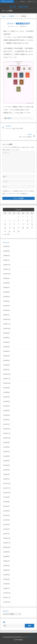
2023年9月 (6, 388)
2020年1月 (6, 588)
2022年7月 (6, 452)
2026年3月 (6, 251)
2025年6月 (6, 292)
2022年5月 (6, 461)
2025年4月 (6, 301)
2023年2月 (6, 420)
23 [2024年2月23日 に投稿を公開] (23, 228)
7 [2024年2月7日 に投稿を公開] (14, 220)
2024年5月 (6, 351)
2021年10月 (7, 493)
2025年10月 (7, 274)
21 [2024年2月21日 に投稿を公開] (14, 228)
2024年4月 (6, 356)
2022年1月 (6, 479)
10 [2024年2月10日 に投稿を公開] (27, 220)
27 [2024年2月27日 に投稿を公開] (10, 231)
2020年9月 (6, 552)
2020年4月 (6, 575)
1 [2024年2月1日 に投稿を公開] (18, 217)
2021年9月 (6, 497)
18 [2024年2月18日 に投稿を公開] (32, 224)
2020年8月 (6, 556)
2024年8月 (6, 338)
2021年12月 (7, 483)
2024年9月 (6, 333)
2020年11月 (7, 543)
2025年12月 (7, 265)
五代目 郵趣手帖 (19, 7)
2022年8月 (6, 447)
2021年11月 (7, 488)
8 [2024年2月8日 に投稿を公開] (18, 220)
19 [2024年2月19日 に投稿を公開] (5, 228)
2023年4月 (6, 411)
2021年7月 (6, 506)
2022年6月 (6, 456)
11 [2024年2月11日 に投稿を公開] (32, 220)
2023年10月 (7, 383)
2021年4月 (6, 520)
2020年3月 (6, 579)
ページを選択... (8, 11)
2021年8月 (6, 502)
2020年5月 (6, 570)
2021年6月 (6, 511)
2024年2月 (6, 365)
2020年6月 (6, 566)
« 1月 (4, 234)
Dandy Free (31, 637)
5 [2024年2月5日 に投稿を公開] (5, 220)
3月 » (8, 234)
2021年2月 (6, 529)
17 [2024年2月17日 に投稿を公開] (27, 224)
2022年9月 (6, 442)
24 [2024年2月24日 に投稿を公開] (27, 228)
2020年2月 (6, 584)
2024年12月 (7, 319)
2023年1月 (6, 424)
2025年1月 (6, 315)
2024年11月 (7, 324)
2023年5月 (6, 406)
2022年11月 (7, 433)
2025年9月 (6, 278)
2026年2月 (6, 256)
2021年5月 (6, 515)
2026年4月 (6, 246)
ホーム (5, 16)
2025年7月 (6, 287)
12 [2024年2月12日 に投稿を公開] (5, 224)
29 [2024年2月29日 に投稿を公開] (18, 231)
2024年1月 (6, 369)
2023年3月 (6, 415)
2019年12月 (7, 593)
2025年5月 (6, 297)
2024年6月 (6, 347)
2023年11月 (7, 379)
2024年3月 (6, 360)
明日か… (17, 1)
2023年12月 (7, 374)
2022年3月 (6, 470)
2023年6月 (6, 401)
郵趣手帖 (24, 26)
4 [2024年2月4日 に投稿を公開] (32, 217)
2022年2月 (6, 474)
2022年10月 (7, 438)
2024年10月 (7, 328)
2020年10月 (7, 547)
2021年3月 (6, 524)
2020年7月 (6, 561)
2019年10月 (7, 602)
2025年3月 (6, 306)
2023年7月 (6, 397)
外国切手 (12, 16)
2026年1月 (6, 260)
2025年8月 (6, 283)
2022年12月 (7, 429)
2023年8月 (6, 392)
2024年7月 (6, 342)
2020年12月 (7, 538)
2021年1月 (6, 534)
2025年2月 (6, 310)
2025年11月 (7, 269)
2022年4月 (6, 465)
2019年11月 (7, 597)
